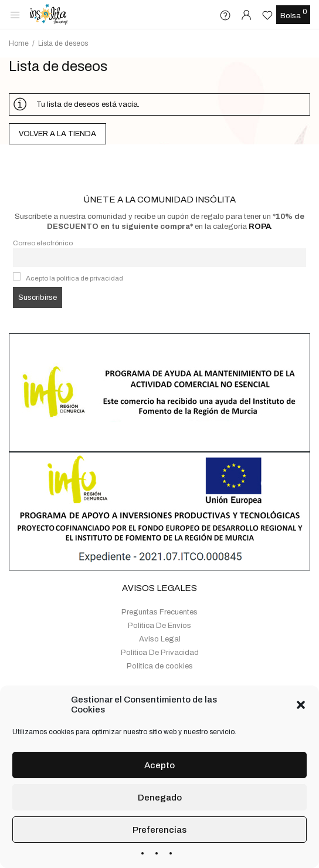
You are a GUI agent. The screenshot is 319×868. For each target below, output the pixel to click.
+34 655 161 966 (188, 666)
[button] (301, 705)
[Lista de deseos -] (269, 15)
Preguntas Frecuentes (159, 580)
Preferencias (159, 830)
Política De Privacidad (160, 621)
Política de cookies (160, 634)
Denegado (160, 798)
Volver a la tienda (57, 134)
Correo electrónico (43, 211)
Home (19, 43)
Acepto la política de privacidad (74, 246)
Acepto (159, 765)
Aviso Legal (160, 607)
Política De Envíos (159, 594)
